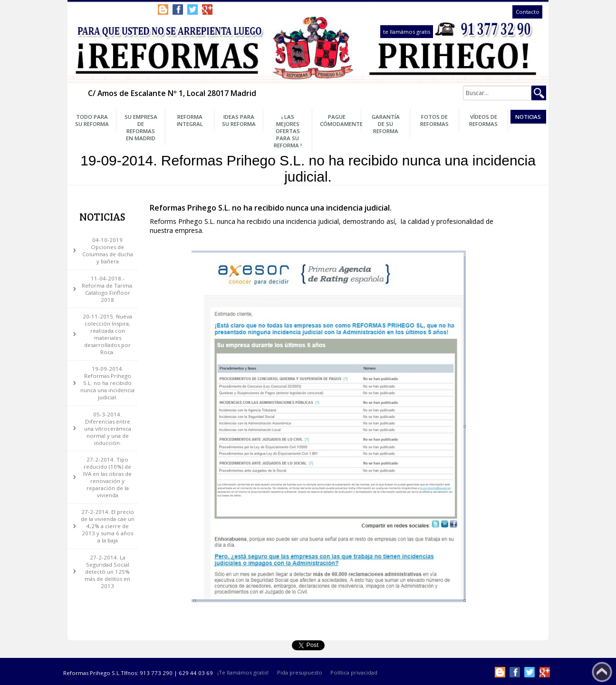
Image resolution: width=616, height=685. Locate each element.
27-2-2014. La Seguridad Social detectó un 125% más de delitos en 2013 (107, 572)
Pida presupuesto (300, 673)
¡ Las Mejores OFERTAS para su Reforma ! (288, 131)
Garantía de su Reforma (386, 124)
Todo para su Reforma (92, 120)
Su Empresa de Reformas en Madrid (141, 127)
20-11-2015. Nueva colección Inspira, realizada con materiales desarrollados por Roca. (107, 334)
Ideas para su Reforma (239, 120)
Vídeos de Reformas (483, 120)
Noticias (528, 117)
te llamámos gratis (407, 32)
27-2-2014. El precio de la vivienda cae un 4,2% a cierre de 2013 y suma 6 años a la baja (108, 526)
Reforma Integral (190, 120)
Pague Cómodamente (339, 120)
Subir (602, 672)
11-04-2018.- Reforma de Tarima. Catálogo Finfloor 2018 (108, 289)
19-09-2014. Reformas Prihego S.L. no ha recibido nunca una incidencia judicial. (107, 383)
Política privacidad (354, 673)
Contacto (528, 12)
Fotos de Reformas (434, 120)
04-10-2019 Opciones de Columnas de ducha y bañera (108, 251)
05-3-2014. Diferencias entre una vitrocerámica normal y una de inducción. (108, 429)
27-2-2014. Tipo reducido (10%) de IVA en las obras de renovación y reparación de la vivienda (107, 477)
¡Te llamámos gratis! (243, 673)
